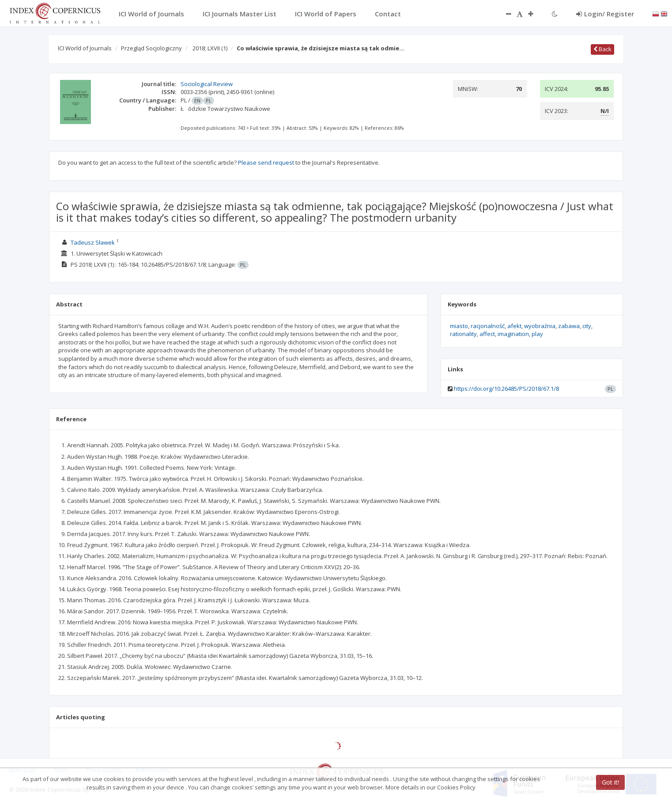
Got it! (610, 782)
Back (602, 49)
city (587, 326)
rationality (463, 334)
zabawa (569, 326)
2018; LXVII (210, 48)
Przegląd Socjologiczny (151, 48)
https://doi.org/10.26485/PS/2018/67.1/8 (506, 389)
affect (487, 334)
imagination (513, 334)
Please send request (266, 162)
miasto (459, 326)
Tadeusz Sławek (93, 242)
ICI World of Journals (85, 48)
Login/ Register (605, 14)
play (537, 334)
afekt (514, 326)
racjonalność (488, 326)
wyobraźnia (540, 326)
